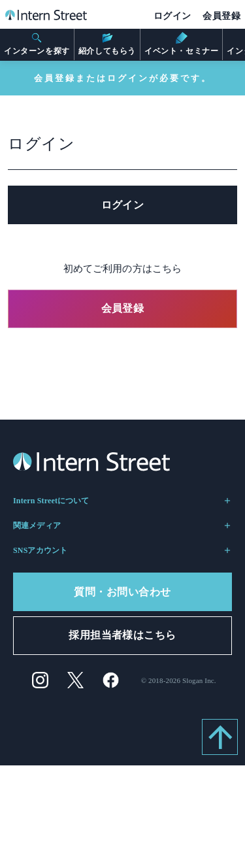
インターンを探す (37, 44)
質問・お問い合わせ (122, 592)
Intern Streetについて (122, 501)
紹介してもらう (107, 44)
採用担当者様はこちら (122, 635)
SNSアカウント (122, 550)
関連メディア (122, 526)
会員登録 (221, 16)
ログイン (172, 16)
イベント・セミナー (181, 44)
